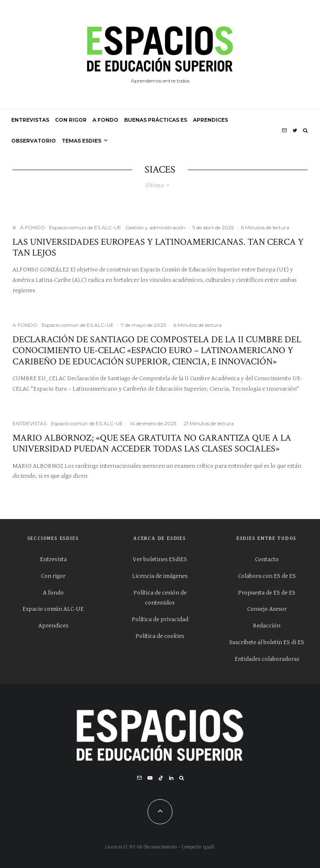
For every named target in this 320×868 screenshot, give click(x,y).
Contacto (267, 559)
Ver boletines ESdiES (160, 559)
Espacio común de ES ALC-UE (85, 227)
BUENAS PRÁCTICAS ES (156, 120)
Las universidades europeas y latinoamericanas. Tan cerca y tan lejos (158, 248)
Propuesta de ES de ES (267, 593)
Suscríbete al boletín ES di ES (267, 642)
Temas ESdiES (81, 141)
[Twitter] (295, 130)
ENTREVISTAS (30, 120)
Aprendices (53, 626)
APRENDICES (210, 120)
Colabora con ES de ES (267, 576)
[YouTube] (150, 778)
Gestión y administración (155, 227)
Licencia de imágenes (160, 576)
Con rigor (53, 576)
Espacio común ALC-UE (53, 609)
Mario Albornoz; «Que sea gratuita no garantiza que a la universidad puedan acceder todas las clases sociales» (152, 444)
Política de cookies (160, 636)
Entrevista (53, 559)
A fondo (53, 593)
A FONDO (105, 120)
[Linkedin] (171, 778)
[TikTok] (161, 778)
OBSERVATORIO (34, 141)
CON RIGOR (71, 120)
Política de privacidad (160, 619)
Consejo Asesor (267, 609)
